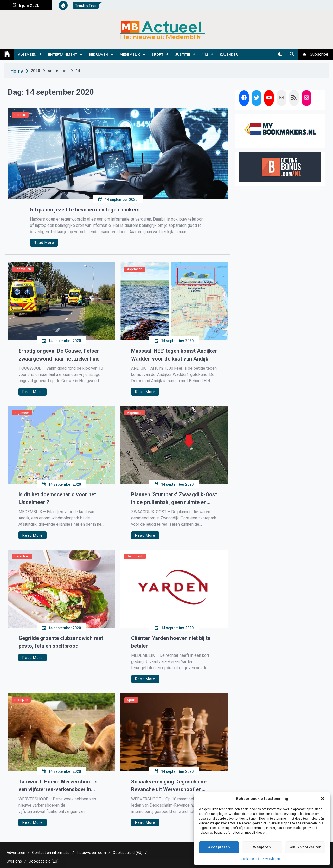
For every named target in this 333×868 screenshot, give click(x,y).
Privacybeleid (271, 859)
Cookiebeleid (250, 859)
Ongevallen (23, 269)
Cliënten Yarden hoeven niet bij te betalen (171, 642)
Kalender (229, 54)
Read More (44, 243)
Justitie (183, 54)
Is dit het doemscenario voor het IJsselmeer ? (57, 498)
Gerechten (22, 556)
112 (205, 54)
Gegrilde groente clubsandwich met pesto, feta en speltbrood (61, 642)
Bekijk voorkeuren (305, 847)
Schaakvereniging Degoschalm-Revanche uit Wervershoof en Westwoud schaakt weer (169, 786)
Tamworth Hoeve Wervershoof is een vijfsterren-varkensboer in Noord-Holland (58, 786)
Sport (158, 54)
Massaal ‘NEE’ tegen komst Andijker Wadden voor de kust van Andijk (174, 355)
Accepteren (219, 847)
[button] (323, 799)
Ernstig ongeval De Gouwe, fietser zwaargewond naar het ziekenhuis (59, 355)
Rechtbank (135, 556)
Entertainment (63, 54)
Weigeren (262, 847)
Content (20, 115)
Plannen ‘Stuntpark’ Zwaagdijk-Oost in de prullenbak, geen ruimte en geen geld (174, 499)
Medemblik (130, 54)
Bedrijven (98, 54)
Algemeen (27, 54)
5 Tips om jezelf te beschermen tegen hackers (85, 210)
